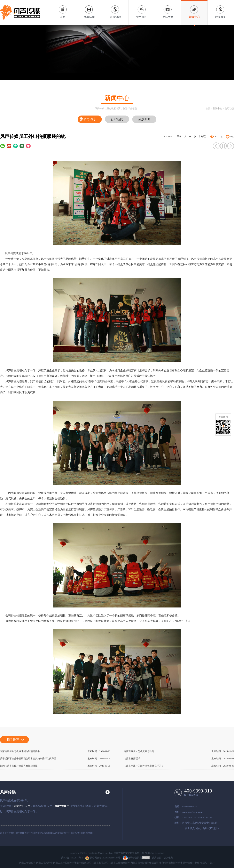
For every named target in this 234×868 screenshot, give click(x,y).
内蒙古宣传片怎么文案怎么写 (139, 751)
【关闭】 (203, 136)
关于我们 (11, 833)
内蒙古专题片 (62, 806)
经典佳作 (89, 9)
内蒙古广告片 (22, 806)
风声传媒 (8, 792)
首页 (63, 9)
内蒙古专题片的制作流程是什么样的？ (144, 766)
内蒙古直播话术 (132, 759)
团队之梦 (168, 9)
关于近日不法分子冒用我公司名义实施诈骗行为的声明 (28, 759)
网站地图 (88, 833)
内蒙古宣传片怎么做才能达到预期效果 (20, 751)
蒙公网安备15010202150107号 (103, 858)
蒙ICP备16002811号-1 (72, 858)
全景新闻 (144, 119)
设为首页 (157, 858)
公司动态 (229, 108)
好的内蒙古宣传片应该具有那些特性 (19, 766)
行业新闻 (117, 119)
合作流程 (115, 9)
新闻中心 (194, 9)
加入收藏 (168, 858)
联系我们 (221, 9)
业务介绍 (142, 9)
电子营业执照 (132, 858)
